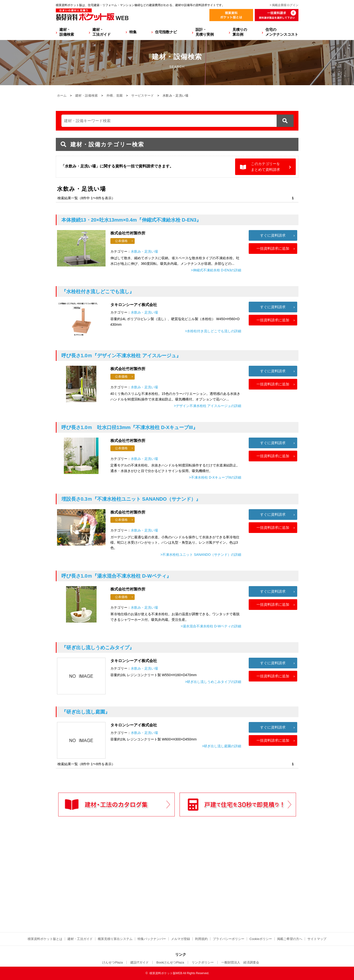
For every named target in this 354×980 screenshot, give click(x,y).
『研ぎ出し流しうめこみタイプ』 (98, 648)
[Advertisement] (134, 884)
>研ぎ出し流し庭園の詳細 (222, 746)
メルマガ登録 (181, 939)
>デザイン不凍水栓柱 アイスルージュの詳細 (207, 406)
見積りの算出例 (240, 32)
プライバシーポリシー (229, 939)
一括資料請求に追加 (273, 248)
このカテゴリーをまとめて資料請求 (265, 167)
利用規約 (201, 939)
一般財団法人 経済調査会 (240, 962)
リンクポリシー (203, 962)
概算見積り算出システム (115, 939)
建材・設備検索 (67, 32)
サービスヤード (143, 96)
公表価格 (121, 241)
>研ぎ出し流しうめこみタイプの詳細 (213, 682)
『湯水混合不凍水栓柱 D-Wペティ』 (116, 576)
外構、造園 (115, 96)
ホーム (62, 96)
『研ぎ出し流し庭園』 (86, 712)
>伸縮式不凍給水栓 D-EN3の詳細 (216, 270)
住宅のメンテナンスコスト (282, 32)
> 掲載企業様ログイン (284, 5)
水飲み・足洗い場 (144, 251)
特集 (133, 32)
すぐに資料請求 (273, 235)
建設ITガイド (140, 962)
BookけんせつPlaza (170, 962)
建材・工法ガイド (102, 32)
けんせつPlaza (112, 962)
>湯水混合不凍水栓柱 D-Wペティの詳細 (211, 626)
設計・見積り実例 (205, 32)
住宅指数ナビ (166, 32)
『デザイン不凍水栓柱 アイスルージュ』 (121, 356)
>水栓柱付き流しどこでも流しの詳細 (213, 331)
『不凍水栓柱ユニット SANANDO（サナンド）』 (131, 499)
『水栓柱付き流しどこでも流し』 (98, 291)
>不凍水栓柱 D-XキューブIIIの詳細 (215, 477)
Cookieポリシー (261, 939)
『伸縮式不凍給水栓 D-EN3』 (131, 220)
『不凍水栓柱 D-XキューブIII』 (130, 427)
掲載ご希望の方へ (290, 939)
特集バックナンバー (152, 939)
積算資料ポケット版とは (45, 939)
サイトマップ (317, 939)
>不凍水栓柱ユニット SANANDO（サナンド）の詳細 (201, 555)
